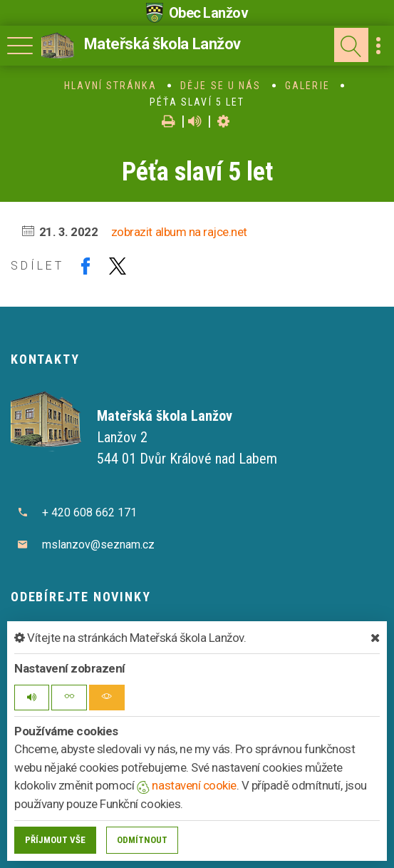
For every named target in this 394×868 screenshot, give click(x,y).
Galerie (307, 86)
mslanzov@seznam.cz (98, 545)
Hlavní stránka (110, 86)
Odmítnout (142, 840)
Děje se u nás (221, 86)
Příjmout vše (55, 840)
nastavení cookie (187, 785)
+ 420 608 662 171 (89, 512)
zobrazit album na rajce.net (179, 232)
